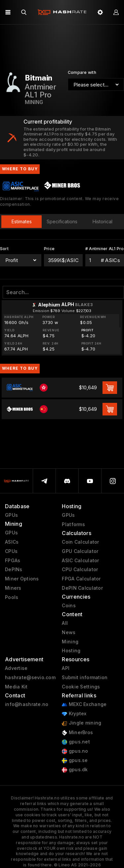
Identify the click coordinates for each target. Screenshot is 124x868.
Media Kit (16, 687)
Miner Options (22, 579)
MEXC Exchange (84, 705)
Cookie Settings (81, 687)
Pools (12, 597)
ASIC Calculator (80, 561)
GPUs (11, 515)
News (69, 632)
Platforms (73, 524)
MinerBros (77, 733)
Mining (70, 642)
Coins (69, 606)
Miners (13, 588)
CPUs (11, 551)
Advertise (16, 668)
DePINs (14, 570)
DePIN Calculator (82, 588)
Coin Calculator (80, 542)
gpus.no (75, 751)
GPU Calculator (80, 551)
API (66, 668)
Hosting (71, 651)
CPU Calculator (80, 570)
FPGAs (13, 561)
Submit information (85, 678)
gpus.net (76, 742)
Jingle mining (82, 723)
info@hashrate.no (27, 704)
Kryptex (74, 714)
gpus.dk (75, 770)
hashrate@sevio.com (30, 678)
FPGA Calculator (81, 579)
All (65, 623)
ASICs (12, 542)
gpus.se (75, 760)
